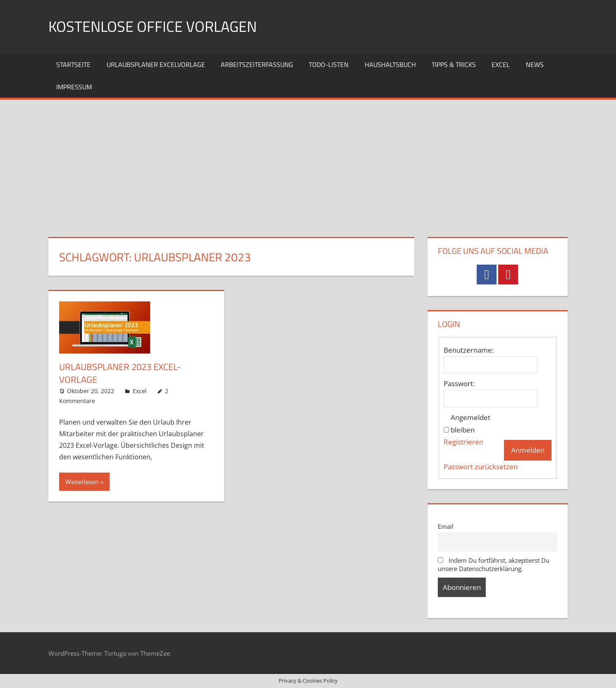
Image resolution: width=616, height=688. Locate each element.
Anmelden (528, 450)
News (535, 64)
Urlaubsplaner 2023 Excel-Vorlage (120, 373)
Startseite (73, 64)
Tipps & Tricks (454, 64)
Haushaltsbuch (390, 64)
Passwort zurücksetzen (481, 467)
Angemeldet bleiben (470, 424)
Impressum (74, 87)
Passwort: (459, 383)
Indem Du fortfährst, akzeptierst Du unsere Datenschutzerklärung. (494, 564)
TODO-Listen (329, 64)
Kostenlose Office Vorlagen (153, 26)
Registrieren (463, 442)
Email (446, 526)
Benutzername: (469, 350)
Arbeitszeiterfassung (257, 64)
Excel (501, 64)
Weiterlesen (82, 482)
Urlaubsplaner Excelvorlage (156, 64)
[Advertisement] (308, 162)
